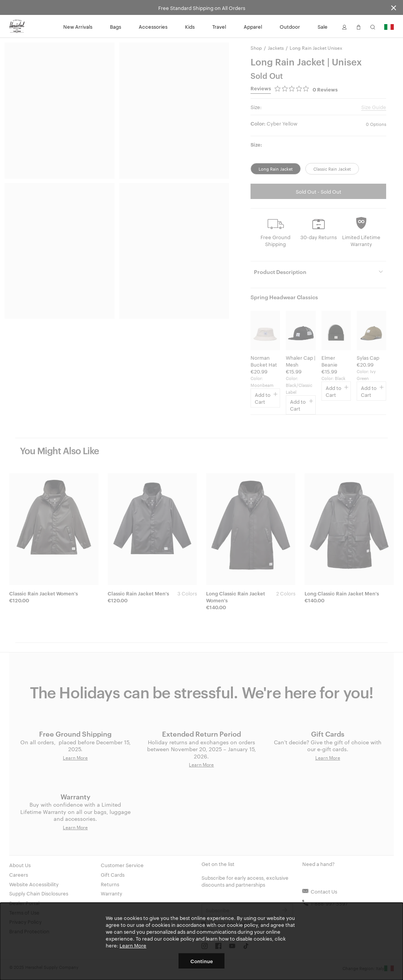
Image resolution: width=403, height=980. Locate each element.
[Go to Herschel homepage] (17, 26)
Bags (115, 26)
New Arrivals (78, 26)
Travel (219, 26)
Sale (323, 26)
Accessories (153, 26)
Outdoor (290, 26)
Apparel (253, 26)
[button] (344, 26)
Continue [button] (202, 961)
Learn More (133, 945)
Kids (190, 26)
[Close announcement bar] (394, 7)
